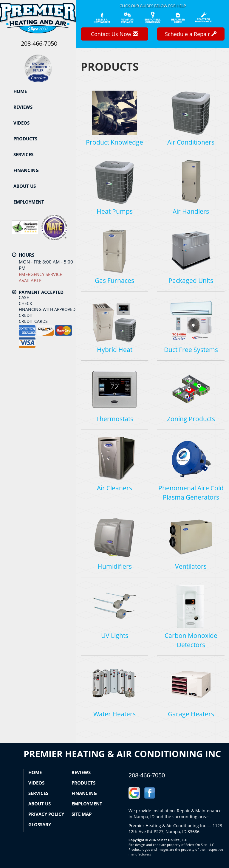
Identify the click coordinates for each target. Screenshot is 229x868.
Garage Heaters (191, 690)
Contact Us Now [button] (114, 34)
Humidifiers (114, 542)
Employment (29, 202)
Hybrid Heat (114, 326)
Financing (26, 170)
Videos (21, 123)
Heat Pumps (114, 187)
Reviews (23, 107)
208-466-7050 (147, 775)
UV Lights (114, 612)
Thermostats (114, 395)
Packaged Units (191, 256)
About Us (25, 186)
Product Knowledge (114, 118)
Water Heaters (114, 690)
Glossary (40, 824)
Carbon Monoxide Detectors (191, 616)
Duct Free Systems (191, 326)
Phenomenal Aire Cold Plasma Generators (191, 469)
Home (20, 91)
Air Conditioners (191, 118)
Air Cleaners (114, 464)
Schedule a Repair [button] (191, 34)
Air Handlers (191, 187)
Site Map (82, 814)
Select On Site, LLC (172, 840)
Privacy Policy (46, 814)
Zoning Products (191, 395)
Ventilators (191, 542)
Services (23, 154)
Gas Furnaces (114, 256)
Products (25, 139)
